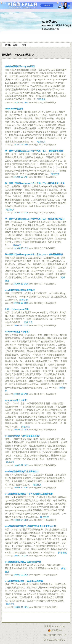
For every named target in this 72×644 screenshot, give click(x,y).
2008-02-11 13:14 (21, 607)
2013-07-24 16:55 (21, 145)
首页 (15, 45)
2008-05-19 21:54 (21, 488)
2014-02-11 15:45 (21, 102)
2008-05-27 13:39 (21, 430)
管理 (24, 45)
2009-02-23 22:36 (21, 303)
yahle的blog (49, 22)
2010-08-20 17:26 (21, 213)
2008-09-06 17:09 (21, 394)
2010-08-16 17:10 (21, 284)
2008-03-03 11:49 (21, 556)
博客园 (8, 45)
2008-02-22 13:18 (21, 575)
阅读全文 (41, 99)
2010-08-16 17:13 (21, 248)
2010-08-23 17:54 (21, 177)
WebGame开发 (22, 55)
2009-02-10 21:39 (21, 325)
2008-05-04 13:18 (21, 520)
